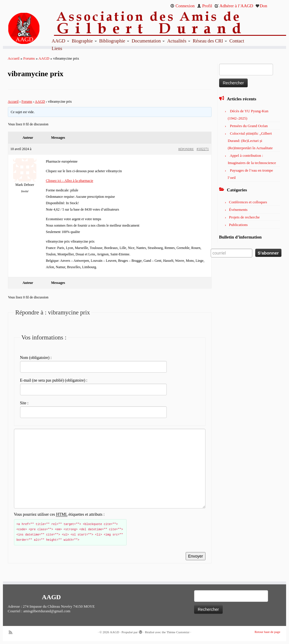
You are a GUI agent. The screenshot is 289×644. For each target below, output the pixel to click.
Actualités (179, 41)
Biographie (84, 41)
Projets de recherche (244, 217)
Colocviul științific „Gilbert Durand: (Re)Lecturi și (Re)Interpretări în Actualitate (250, 141)
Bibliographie (114, 41)
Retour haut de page (267, 632)
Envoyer (195, 556)
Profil (205, 6)
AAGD (60, 41)
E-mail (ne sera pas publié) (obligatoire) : (54, 380)
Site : (24, 403)
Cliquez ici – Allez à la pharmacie (70, 181)
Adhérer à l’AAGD (234, 6)
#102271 (203, 149)
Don (261, 6)
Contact (237, 41)
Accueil (14, 58)
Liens (57, 49)
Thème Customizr (178, 632)
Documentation (148, 41)
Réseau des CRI (210, 41)
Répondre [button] (186, 149)
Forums (29, 58)
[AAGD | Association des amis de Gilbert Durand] (36, 29)
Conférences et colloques (248, 202)
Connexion (182, 6)
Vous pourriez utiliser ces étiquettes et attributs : (59, 515)
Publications (238, 225)
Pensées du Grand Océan (249, 126)
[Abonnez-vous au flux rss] (13, 633)
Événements (238, 210)
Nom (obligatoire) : (36, 358)
